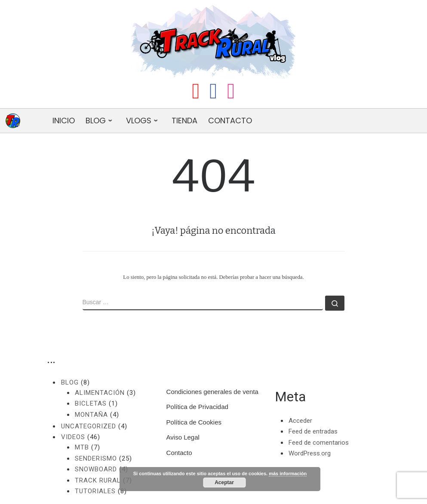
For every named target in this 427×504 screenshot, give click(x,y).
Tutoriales (95, 491)
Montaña (91, 415)
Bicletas (91, 403)
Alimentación (100, 393)
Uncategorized (89, 426)
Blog (70, 382)
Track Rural (98, 480)
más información (288, 473)
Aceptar (224, 483)
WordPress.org (310, 453)
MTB (82, 447)
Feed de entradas (313, 431)
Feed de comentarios (319, 443)
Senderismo (96, 458)
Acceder (300, 421)
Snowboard (96, 469)
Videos (73, 437)
